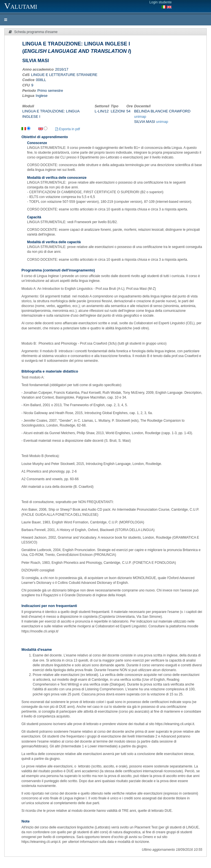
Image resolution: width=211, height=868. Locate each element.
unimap (140, 117)
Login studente (161, 2)
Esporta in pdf (68, 129)
